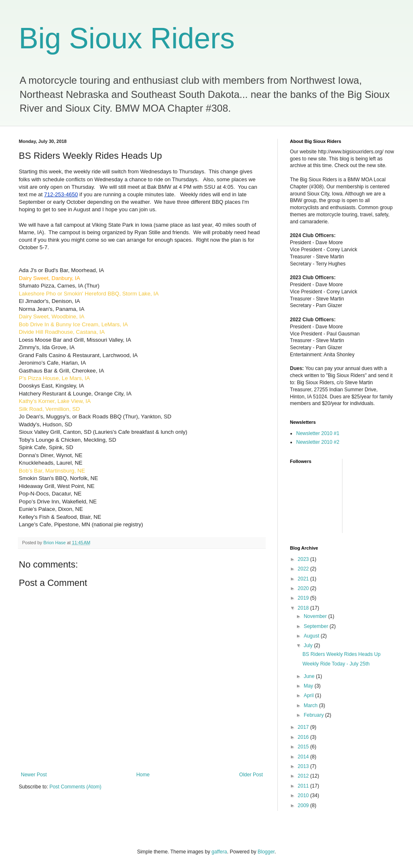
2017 (304, 727)
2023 (304, 559)
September (317, 626)
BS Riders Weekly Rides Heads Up (341, 654)
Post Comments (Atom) (75, 787)
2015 (304, 747)
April (309, 695)
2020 (304, 588)
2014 (304, 757)
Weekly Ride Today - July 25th (336, 664)
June (310, 676)
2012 (304, 776)
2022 (304, 569)
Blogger (266, 852)
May (309, 686)
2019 (304, 598)
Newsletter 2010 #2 (318, 442)
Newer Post (34, 775)
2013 (304, 766)
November (316, 616)
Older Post (251, 775)
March (311, 705)
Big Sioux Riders (127, 38)
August (312, 636)
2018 (304, 608)
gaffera (219, 852)
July (309, 645)
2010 (304, 795)
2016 (304, 737)
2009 (304, 805)
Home (143, 775)
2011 (304, 786)
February (314, 715)
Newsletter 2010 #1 (318, 433)
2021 (304, 579)
